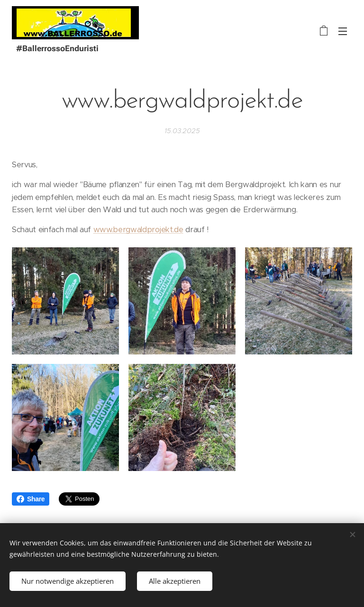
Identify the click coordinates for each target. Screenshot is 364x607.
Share (31, 499)
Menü (343, 31)
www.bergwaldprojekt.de (138, 230)
